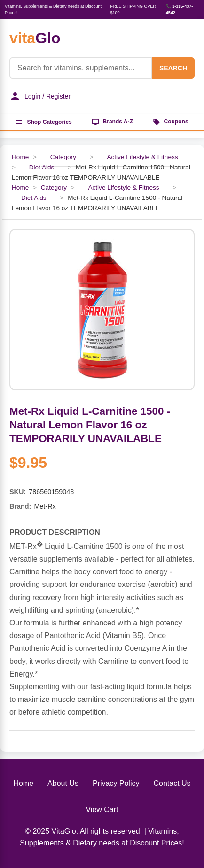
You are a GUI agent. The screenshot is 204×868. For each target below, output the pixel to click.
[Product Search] (81, 68)
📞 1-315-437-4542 (180, 9)
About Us (63, 783)
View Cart (102, 810)
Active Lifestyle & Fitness (142, 157)
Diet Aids (42, 167)
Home (23, 783)
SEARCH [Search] (173, 68)
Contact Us (172, 783)
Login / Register (40, 96)
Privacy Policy (116, 783)
